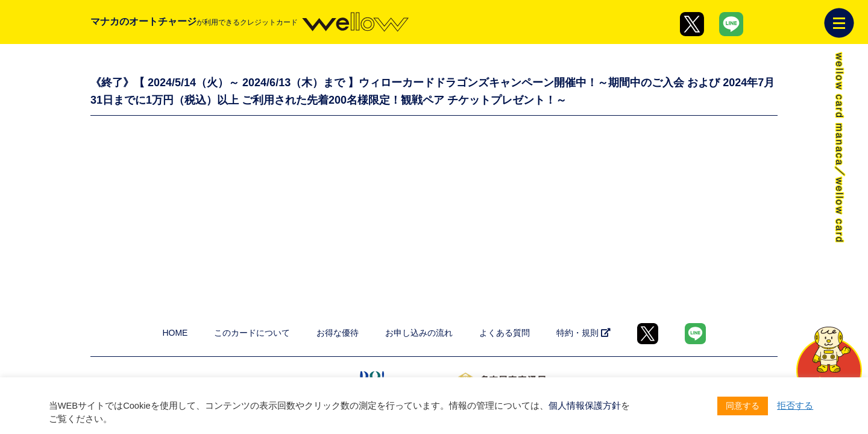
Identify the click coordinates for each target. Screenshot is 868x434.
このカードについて (252, 333)
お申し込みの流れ (419, 333)
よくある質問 (505, 333)
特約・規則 (583, 333)
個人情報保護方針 (585, 406)
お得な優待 (338, 333)
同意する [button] (743, 406)
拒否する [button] (795, 406)
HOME (175, 333)
